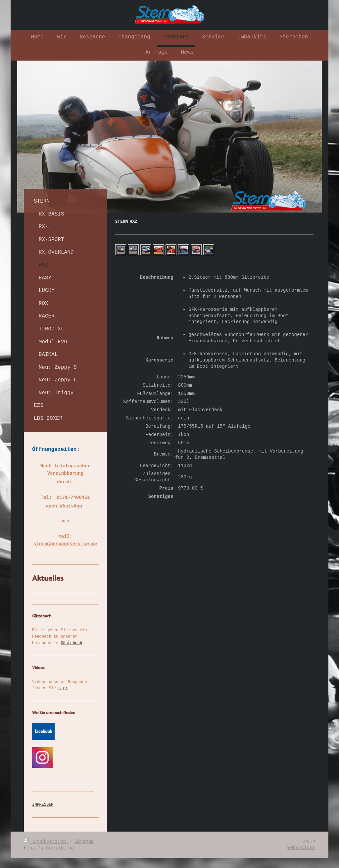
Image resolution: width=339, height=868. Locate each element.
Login (308, 841)
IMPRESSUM (43, 805)
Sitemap (84, 842)
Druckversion (46, 842)
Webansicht (301, 848)
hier (63, 688)
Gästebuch (71, 643)
